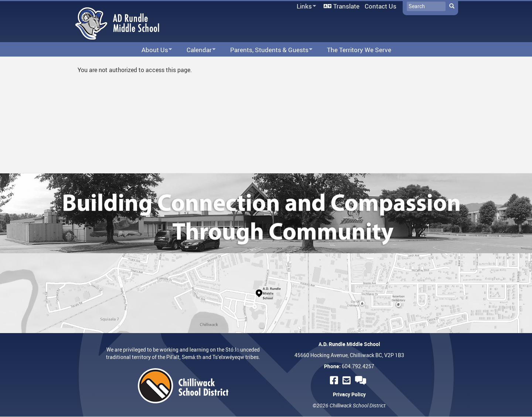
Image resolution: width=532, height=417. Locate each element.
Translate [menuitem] (346, 6)
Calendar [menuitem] (196, 50)
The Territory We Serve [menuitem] (359, 50)
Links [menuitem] (305, 6)
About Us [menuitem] (152, 50)
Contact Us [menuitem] (381, 6)
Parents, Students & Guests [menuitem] (267, 50)
